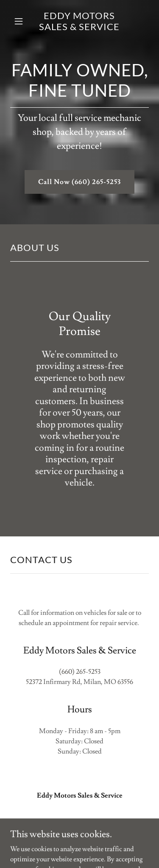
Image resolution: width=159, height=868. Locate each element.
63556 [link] (125, 682)
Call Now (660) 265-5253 (79, 182)
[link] (80, 21)
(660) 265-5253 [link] (80, 672)
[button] (19, 21)
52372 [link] (34, 682)
